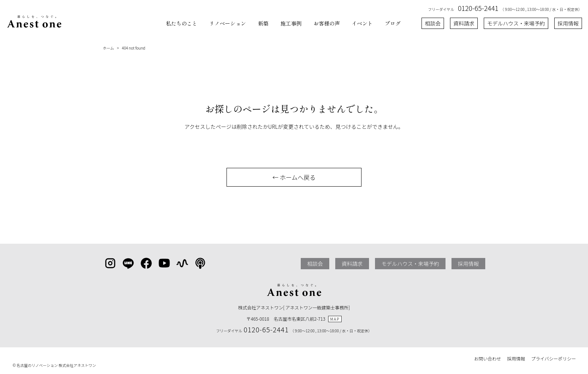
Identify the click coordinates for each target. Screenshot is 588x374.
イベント (362, 23)
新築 (263, 23)
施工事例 (291, 23)
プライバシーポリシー (553, 358)
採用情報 (568, 23)
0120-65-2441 (478, 8)
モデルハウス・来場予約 (516, 23)
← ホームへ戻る (294, 177)
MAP (335, 319)
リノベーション (228, 23)
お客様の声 (327, 23)
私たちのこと (181, 23)
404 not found (133, 48)
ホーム (108, 48)
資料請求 (464, 23)
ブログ (393, 23)
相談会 (433, 23)
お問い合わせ (487, 358)
